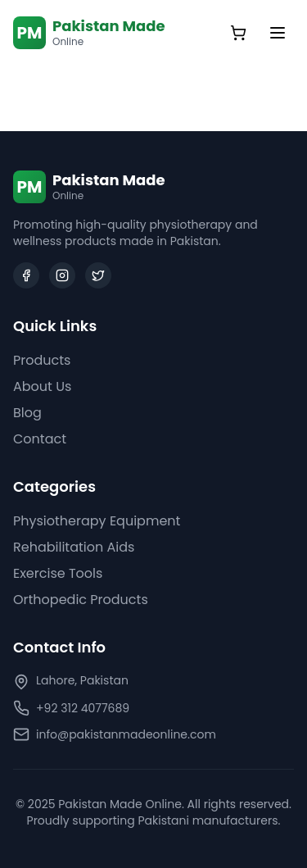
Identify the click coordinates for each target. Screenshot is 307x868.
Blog (27, 413)
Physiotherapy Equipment (97, 521)
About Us (42, 386)
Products (42, 360)
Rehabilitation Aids (74, 547)
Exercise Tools (58, 573)
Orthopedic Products (81, 600)
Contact (40, 439)
